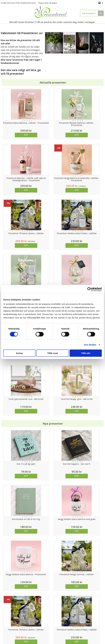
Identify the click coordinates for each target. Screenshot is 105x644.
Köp (14, 135)
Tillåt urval (53, 353)
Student (44, 27)
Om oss (4, 623)
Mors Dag (13, 27)
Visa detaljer (90, 345)
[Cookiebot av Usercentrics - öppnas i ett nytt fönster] (89, 289)
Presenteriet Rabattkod (12, 627)
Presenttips (79, 27)
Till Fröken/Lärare (30, 27)
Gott (48, 33)
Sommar (53, 27)
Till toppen (53, 600)
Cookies (4, 610)
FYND (67, 33)
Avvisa (19, 353)
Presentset (64, 27)
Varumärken (6, 614)
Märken (58, 33)
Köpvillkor (5, 619)
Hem (91, 27)
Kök (99, 27)
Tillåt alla (86, 353)
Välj (14, 430)
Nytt (4, 27)
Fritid (40, 33)
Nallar (3, 631)
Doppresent (6, 636)
